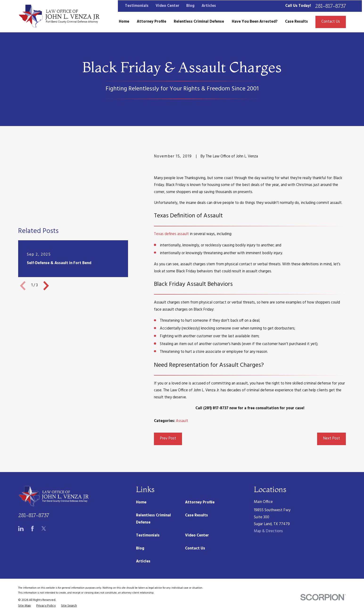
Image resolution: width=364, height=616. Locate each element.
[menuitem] (25, 606)
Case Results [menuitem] (296, 22)
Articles (209, 6)
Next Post (331, 439)
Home (141, 502)
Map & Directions (268, 531)
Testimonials (137, 6)
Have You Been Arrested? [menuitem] (255, 22)
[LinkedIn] (21, 529)
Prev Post (168, 439)
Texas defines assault (171, 234)
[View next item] (46, 235)
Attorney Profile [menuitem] (151, 22)
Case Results (196, 515)
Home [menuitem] (124, 22)
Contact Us (331, 22)
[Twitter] (44, 529)
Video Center (168, 6)
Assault (182, 421)
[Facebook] (32, 529)
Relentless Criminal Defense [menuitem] (199, 22)
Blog (190, 6)
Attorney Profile (200, 502)
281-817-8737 (330, 6)
